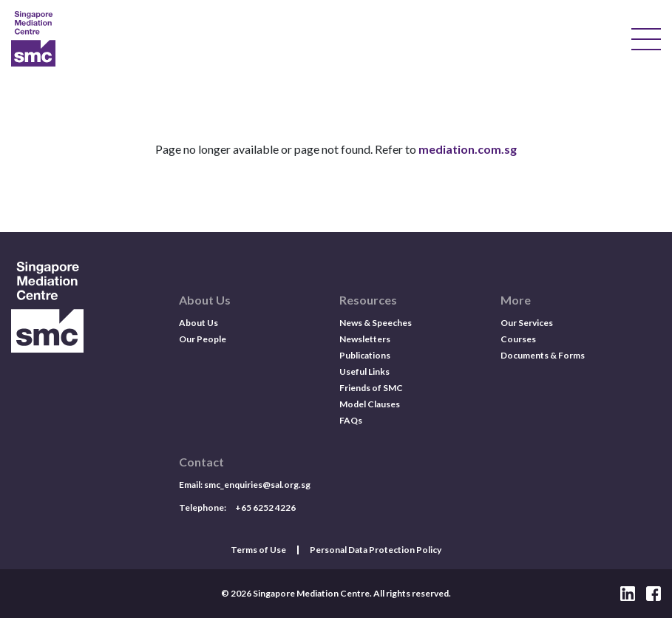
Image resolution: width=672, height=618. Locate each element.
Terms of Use (258, 550)
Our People (203, 339)
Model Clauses (370, 404)
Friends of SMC (371, 388)
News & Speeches (376, 323)
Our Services (527, 323)
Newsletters (365, 339)
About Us (198, 323)
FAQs (351, 420)
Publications (365, 355)
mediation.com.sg (468, 149)
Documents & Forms (543, 355)
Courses (518, 339)
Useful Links (364, 371)
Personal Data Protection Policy (376, 550)
